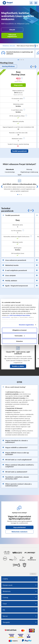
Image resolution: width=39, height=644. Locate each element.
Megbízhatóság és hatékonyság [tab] (29, 172)
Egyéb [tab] (20, 175)
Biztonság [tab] (29, 169)
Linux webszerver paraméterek (14, 260)
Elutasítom (20, 341)
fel (33, 574)
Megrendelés (18, 85)
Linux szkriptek (9, 276)
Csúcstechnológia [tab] (10, 172)
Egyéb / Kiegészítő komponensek (15, 286)
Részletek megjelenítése (26, 325)
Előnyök (12, 30)
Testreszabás (20, 336)
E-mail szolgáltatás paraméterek (15, 270)
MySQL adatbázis (10, 281)
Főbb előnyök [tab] (10, 169)
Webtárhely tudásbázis (20, 532)
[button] (24, 98)
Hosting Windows (8, 66)
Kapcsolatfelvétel (20, 527)
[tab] (18, 215)
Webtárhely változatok (9, 46)
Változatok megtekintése (12, 36)
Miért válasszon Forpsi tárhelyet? (26, 46)
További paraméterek (20, 151)
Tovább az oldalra (18, 366)
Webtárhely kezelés (11, 265)
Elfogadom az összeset (19, 330)
